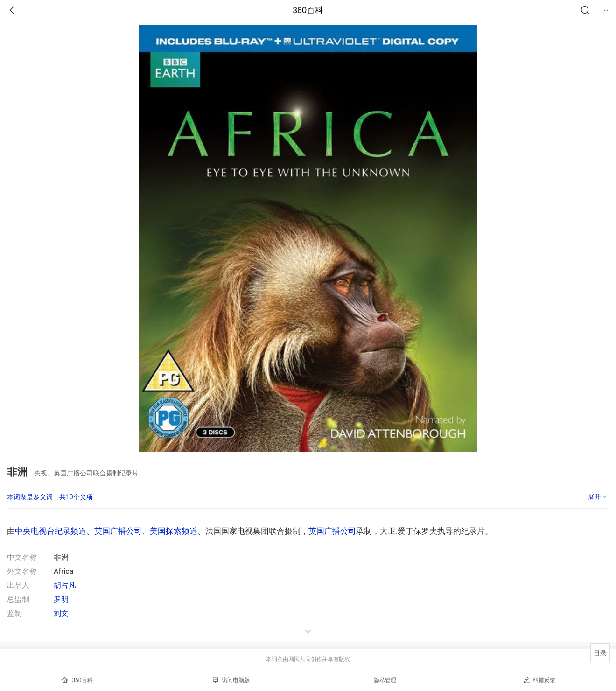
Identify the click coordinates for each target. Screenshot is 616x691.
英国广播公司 (118, 531)
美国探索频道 (174, 531)
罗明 (61, 599)
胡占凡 (65, 585)
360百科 (308, 10)
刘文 (61, 613)
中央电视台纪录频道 (51, 531)
